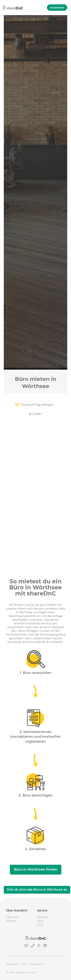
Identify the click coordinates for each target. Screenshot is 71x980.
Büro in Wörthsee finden (36, 869)
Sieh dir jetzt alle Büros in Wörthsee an (37, 890)
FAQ (40, 925)
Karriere (11, 921)
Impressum (12, 964)
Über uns (12, 917)
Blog (40, 921)
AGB (24, 964)
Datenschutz (37, 964)
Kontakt (42, 917)
